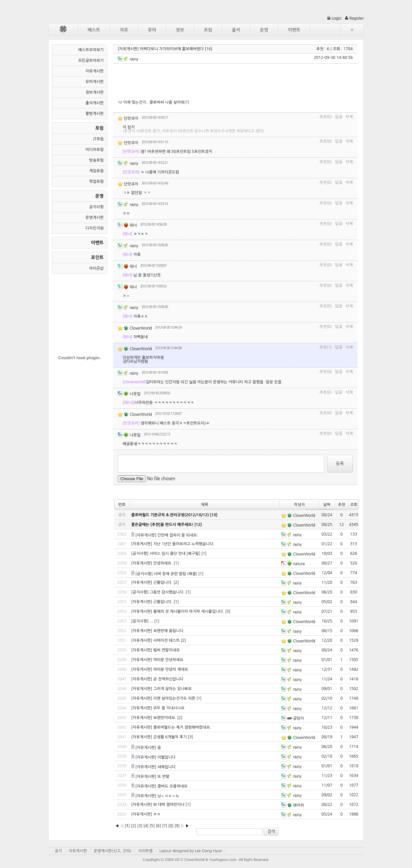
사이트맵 (145, 851)
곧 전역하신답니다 (168, 679)
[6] (158, 826)
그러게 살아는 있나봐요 (173, 689)
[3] (228, 611)
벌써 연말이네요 (166, 650)
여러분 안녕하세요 (168, 660)
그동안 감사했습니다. (167, 592)
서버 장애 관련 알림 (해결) (176, 574)
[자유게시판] (128, 49)
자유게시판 (78, 851)
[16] (208, 49)
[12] (198, 525)
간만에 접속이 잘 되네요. (178, 535)
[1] (204, 554)
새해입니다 (166, 767)
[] (127, 826)
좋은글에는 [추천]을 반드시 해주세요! (162, 525)
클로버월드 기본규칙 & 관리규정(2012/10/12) (170, 515)
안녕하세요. (163, 563)
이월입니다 (166, 757)
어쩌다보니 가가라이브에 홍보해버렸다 (172, 49)
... (151, 621)
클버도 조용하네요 (173, 786)
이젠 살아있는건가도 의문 (174, 698)
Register (354, 18)
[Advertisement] (236, 81)
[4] (146, 826)
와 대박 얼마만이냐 (169, 805)
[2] (176, 583)
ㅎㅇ (157, 814)
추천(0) (326, 117)
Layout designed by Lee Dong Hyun (191, 851)
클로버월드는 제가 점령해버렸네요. (182, 727)
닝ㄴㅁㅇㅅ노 (168, 796)
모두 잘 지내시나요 (169, 708)
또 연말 (163, 777)
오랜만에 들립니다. (169, 631)
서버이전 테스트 (166, 640)
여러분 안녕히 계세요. (171, 669)
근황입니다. (163, 583)
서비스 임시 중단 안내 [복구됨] (175, 554)
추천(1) (326, 347)
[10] (214, 515)
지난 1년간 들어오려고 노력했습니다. (184, 544)
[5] (152, 826)
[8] (171, 826)
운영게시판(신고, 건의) (112, 851)
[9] (177, 826)
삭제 (349, 117)
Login (334, 18)
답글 (339, 117)
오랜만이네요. (165, 718)
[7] (164, 826)
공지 (58, 851)
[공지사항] (140, 554)
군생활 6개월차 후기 (170, 737)
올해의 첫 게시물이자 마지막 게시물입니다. (189, 611)
